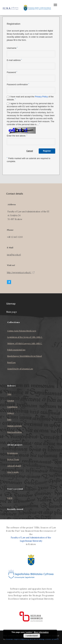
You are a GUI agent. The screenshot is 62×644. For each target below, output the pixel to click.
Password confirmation (18, 84)
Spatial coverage (15, 426)
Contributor (12, 407)
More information (41, 632)
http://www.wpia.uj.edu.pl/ (21, 272)
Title (9, 394)
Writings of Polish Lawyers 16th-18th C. (25, 343)
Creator (11, 400)
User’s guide (13, 472)
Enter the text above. (17, 136)
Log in (10, 498)
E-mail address (14, 60)
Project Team (13, 459)
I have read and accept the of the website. (30, 98)
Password (12, 72)
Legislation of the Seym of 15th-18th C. (25, 337)
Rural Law (12, 362)
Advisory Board (14, 466)
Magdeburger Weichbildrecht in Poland (25, 356)
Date (9, 419)
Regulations (13, 453)
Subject (11, 413)
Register (47, 151)
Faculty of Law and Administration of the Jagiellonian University (31, 539)
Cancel (30, 151)
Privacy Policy (41, 97)
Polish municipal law (16, 350)
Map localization (15, 432)
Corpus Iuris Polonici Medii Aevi (22, 331)
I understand (32, 636)
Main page (12, 312)
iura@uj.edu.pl (14, 255)
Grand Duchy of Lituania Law (20, 369)
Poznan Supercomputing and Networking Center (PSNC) (32, 639)
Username (12, 48)
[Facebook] (9, 282)
